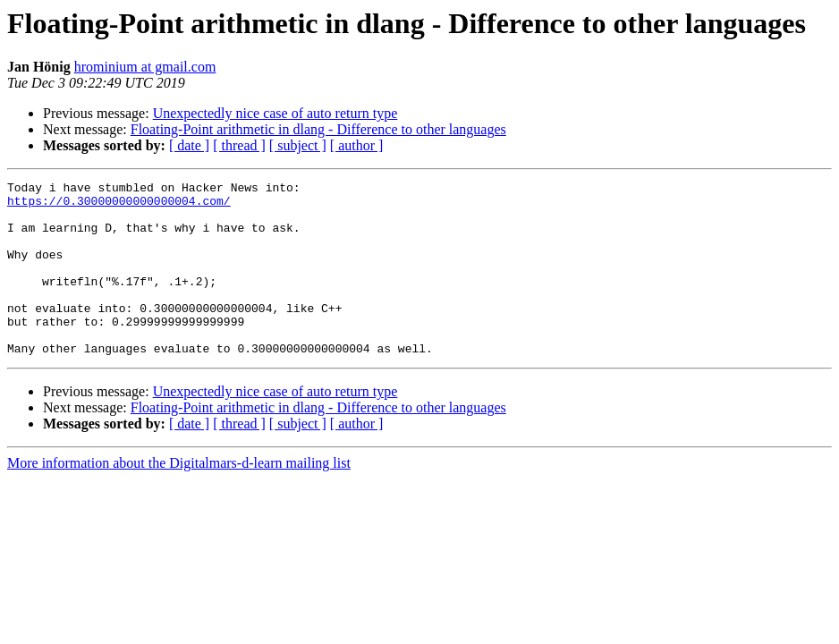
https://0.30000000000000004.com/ (119, 206)
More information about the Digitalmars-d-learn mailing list (179, 498)
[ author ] (357, 145)
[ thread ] (239, 145)
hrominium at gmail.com (145, 67)
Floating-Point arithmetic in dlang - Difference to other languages (318, 129)
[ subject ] (298, 145)
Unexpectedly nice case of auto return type (275, 113)
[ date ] (189, 145)
